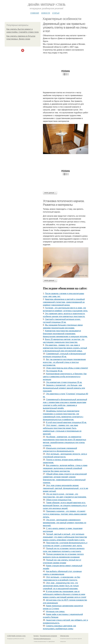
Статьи (56, 13)
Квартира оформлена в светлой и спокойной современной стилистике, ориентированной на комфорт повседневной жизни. (64, 302)
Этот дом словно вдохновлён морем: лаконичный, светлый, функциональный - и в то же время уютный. (66, 488)
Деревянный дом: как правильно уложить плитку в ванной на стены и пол (65, 27)
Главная (35, 13)
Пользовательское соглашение (48, 636)
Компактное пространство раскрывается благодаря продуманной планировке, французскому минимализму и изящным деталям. (65, 334)
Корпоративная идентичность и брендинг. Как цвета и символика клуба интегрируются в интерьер (65, 377)
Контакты (36, 636)
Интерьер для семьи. (56, 611)
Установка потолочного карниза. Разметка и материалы (64, 203)
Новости (46, 13)
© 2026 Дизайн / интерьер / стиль (16, 636)
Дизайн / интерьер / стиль (46, 5)
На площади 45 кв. (54, 371)
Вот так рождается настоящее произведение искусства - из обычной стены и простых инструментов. (64, 362)
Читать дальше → (50, 193)
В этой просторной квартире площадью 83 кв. (66, 422)
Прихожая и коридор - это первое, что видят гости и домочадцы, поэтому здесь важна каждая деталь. (65, 514)
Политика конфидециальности (42, 639)
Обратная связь (65, 636)
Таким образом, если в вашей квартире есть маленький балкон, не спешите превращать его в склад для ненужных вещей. (65, 505)
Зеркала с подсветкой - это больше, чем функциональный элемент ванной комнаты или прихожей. (64, 388)
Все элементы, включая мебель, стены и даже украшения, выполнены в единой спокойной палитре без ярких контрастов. (65, 468)
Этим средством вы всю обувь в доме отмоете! (67, 368)
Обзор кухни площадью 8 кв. (59, 500)
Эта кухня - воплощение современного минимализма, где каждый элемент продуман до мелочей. (65, 523)
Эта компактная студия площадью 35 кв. (64, 382)
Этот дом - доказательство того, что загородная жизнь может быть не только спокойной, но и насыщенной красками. (61, 586)
